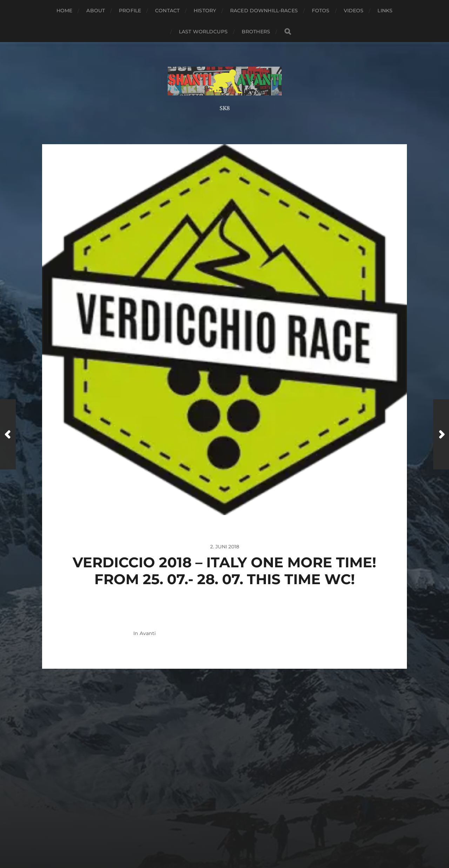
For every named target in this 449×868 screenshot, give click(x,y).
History (205, 11)
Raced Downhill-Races (264, 11)
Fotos (321, 11)
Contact (167, 11)
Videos (354, 11)
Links (385, 11)
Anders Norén (240, 837)
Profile (130, 11)
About (96, 11)
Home (65, 11)
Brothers (256, 32)
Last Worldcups (203, 32)
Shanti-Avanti (238, 821)
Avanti (148, 633)
